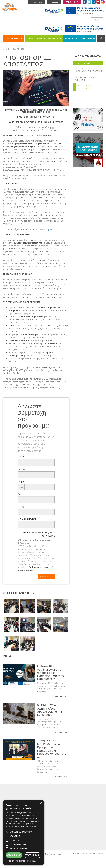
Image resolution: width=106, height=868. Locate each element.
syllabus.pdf (46, 230)
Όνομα (21, 457)
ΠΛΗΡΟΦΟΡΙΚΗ (21, 49)
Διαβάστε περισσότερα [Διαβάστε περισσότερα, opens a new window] (27, 826)
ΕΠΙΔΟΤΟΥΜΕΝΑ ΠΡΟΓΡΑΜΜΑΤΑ (42, 38)
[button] (36, 525)
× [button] (41, 803)
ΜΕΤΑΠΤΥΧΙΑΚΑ (37, 2)
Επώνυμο (22, 469)
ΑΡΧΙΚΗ (7, 49)
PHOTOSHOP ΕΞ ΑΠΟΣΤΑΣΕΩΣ (85, 88)
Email (20, 494)
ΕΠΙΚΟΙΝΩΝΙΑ (72, 2)
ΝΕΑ (97, 20)
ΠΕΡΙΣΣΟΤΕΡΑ (61, 697)
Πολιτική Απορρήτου (53, 854)
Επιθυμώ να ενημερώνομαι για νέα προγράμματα (39, 535)
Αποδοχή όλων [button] (14, 855)
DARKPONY (98, 854)
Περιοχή (21, 507)
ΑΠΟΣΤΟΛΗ (46, 577)
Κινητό (21, 482)
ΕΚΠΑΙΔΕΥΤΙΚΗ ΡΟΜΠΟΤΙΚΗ (78, 38)
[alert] (23, 833)
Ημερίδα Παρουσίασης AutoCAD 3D (85, 79)
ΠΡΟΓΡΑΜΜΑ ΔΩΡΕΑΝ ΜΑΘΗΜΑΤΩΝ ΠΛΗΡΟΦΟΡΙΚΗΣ (89, 70)
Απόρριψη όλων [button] (33, 855)
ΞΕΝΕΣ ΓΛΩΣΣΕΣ (12, 38)
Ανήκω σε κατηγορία (27, 519)
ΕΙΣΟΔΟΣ (54, 2)
